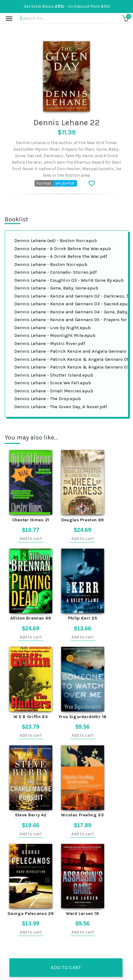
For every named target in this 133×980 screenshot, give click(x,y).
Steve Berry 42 (31, 815)
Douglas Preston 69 (83, 520)
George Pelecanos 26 (31, 914)
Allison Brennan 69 (31, 618)
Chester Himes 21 (31, 520)
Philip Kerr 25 (83, 618)
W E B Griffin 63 (31, 717)
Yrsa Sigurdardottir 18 (83, 717)
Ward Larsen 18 (82, 914)
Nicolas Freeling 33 (83, 815)
